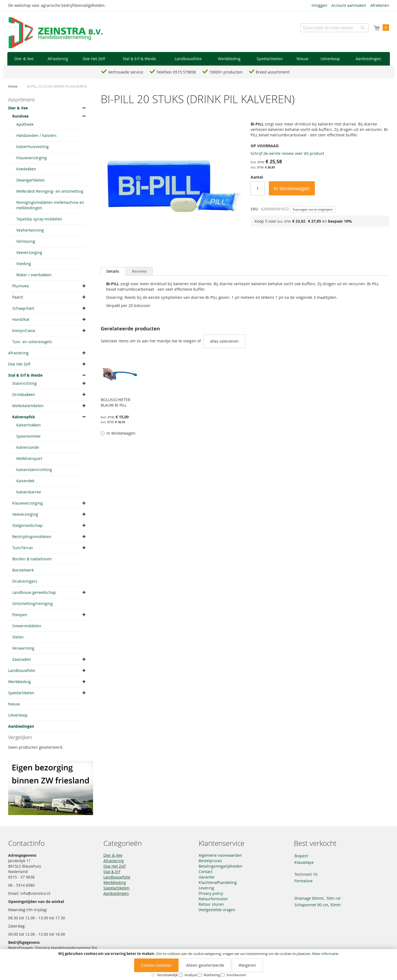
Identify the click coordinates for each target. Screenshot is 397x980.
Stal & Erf (112, 872)
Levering (206, 888)
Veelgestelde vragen (217, 910)
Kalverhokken (29, 425)
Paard (18, 297)
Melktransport (29, 458)
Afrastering (18, 353)
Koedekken (26, 169)
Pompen (20, 615)
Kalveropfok (24, 417)
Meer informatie (325, 954)
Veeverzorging (29, 252)
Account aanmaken (349, 5)
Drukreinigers (25, 581)
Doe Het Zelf (19, 364)
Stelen (18, 637)
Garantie (207, 877)
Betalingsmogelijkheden (221, 866)
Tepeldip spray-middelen (39, 219)
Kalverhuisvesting (33, 147)
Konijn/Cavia (24, 331)
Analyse (191, 975)
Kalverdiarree (29, 492)
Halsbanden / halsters (36, 135)
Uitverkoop (18, 715)
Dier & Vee (18, 108)
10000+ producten (226, 72)
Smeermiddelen (27, 626)
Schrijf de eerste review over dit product (287, 153)
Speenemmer (29, 436)
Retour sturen (211, 904)
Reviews (139, 271)
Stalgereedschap (27, 525)
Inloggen (319, 5)
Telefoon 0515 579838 (176, 72)
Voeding (24, 264)
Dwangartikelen (31, 180)
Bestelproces (210, 861)
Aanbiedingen (21, 726)
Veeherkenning (30, 230)
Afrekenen (380, 5)
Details (113, 271)
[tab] (113, 271)
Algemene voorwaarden (220, 855)
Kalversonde (28, 447)
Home (13, 86)
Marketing (212, 975)
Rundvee (20, 116)
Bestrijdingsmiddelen (32, 537)
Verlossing (26, 241)
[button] (105, 443)
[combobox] (334, 28)
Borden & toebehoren (32, 559)
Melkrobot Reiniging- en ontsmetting (50, 191)
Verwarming (23, 648)
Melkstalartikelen (28, 406)
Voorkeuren (236, 975)
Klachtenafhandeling (218, 882)
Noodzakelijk (167, 975)
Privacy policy (211, 893)
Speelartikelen (21, 693)
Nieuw (14, 704)
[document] (198, 964)
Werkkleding (19, 682)
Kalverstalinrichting (34, 470)
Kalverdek (25, 481)
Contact (206, 872)
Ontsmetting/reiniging (33, 603)
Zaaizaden (22, 659)
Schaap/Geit (23, 308)
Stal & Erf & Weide (25, 375)
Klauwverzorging (32, 158)
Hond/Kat (21, 319)
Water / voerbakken (34, 275)
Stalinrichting (24, 383)
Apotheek (25, 124)
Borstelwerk (23, 570)
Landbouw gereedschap (34, 592)
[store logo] (56, 33)
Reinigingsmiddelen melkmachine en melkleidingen (50, 205)
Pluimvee (21, 286)
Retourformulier (213, 899)
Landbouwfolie (22, 670)
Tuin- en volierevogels (32, 342)
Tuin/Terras (23, 548)
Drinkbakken (24, 394)
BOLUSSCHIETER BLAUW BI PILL (116, 402)
